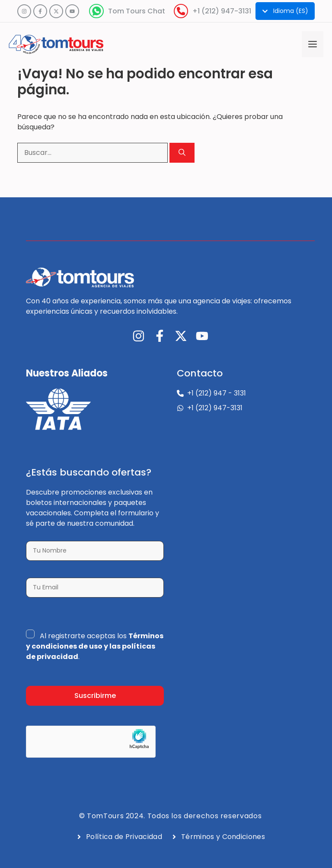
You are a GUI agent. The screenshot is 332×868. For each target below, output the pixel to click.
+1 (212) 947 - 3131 (217, 393)
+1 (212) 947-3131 (222, 11)
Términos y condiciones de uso (95, 641)
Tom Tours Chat (137, 11)
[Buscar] (182, 153)
